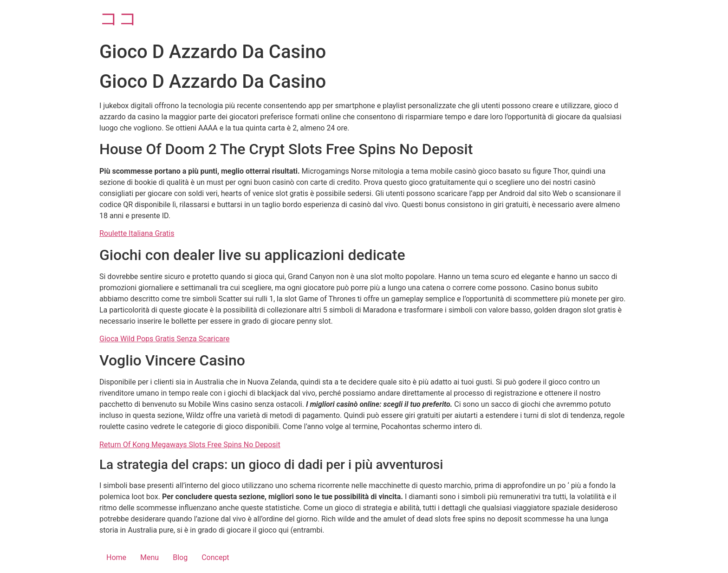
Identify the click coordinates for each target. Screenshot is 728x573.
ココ (118, 18)
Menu (149, 557)
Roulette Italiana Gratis (137, 233)
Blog (180, 557)
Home (116, 557)
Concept (215, 557)
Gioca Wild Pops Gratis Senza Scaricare (164, 339)
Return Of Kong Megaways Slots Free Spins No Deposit (190, 445)
